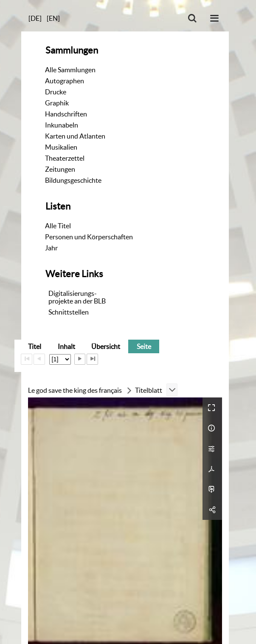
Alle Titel (58, 226)
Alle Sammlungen (70, 70)
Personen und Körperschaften (89, 237)
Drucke (56, 92)
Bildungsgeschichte (73, 180)
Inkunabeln (62, 125)
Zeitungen (60, 169)
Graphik (57, 103)
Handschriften (66, 114)
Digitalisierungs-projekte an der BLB (77, 297)
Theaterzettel (65, 158)
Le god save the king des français (75, 390)
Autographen (65, 81)
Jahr (51, 248)
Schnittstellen (69, 312)
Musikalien (61, 147)
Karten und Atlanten (75, 136)
